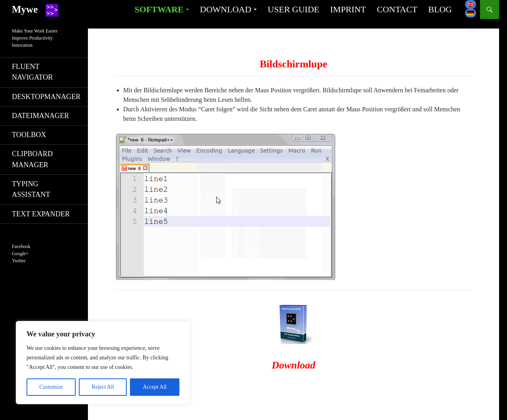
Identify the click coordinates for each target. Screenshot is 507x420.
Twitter (19, 261)
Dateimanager (40, 116)
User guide (294, 9)
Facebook (21, 246)
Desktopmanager (46, 97)
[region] (103, 363)
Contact (397, 9)
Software (159, 9)
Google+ (20, 254)
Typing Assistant (31, 189)
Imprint (348, 9)
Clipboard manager (32, 159)
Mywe (25, 9)
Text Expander (41, 214)
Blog (440, 9)
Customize (51, 387)
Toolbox (29, 135)
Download (226, 9)
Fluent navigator (32, 72)
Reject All (103, 387)
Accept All (154, 387)
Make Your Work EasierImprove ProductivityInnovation (35, 38)
